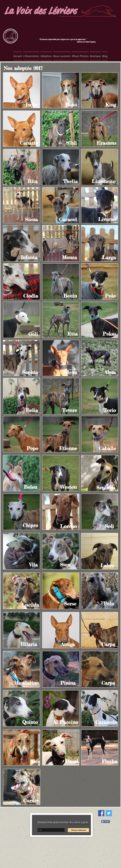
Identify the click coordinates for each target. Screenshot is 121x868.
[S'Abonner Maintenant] (78, 830)
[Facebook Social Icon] (101, 813)
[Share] (106, 821)
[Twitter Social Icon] (109, 813)
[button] (31, 56)
